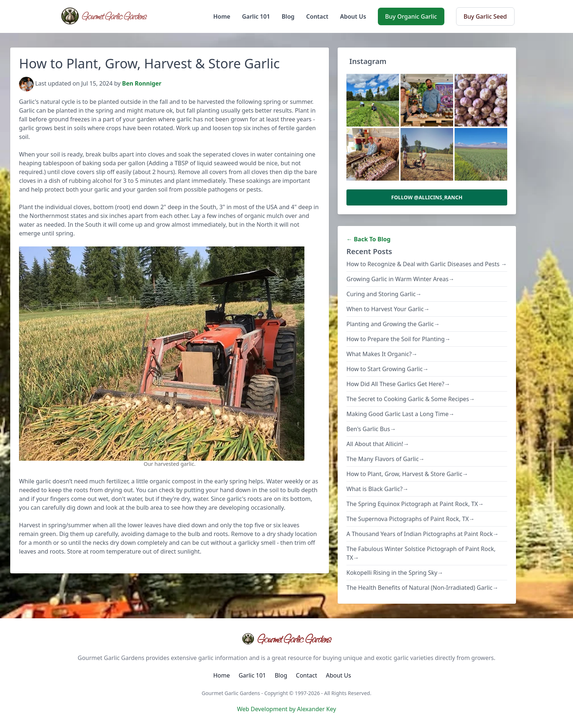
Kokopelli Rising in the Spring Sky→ (395, 573)
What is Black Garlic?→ (377, 489)
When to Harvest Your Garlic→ (388, 309)
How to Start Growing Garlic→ (388, 369)
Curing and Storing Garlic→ (384, 294)
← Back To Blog (369, 239)
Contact (317, 16)
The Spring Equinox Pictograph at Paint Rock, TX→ (415, 504)
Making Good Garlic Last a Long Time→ (400, 414)
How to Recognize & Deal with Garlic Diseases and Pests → (427, 264)
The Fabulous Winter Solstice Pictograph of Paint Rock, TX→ (421, 553)
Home (222, 16)
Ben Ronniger (142, 84)
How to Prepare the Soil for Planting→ (399, 339)
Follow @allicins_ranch (427, 197)
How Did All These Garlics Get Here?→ (398, 384)
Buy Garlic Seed (485, 16)
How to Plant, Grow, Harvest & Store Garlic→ (407, 474)
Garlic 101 (256, 16)
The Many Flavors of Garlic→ (386, 459)
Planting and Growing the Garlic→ (393, 324)
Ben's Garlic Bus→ (371, 429)
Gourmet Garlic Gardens (286, 639)
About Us (353, 16)
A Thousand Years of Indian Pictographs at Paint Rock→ (423, 534)
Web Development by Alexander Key (286, 709)
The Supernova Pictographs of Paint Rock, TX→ (411, 519)
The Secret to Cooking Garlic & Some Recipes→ (411, 399)
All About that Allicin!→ (378, 444)
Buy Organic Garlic (411, 16)
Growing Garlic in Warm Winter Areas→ (400, 279)
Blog (288, 16)
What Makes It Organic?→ (382, 354)
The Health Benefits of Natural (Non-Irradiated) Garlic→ (422, 588)
